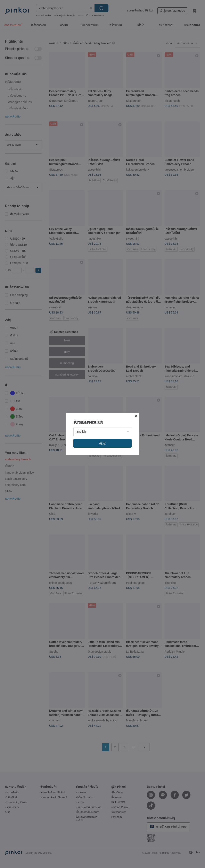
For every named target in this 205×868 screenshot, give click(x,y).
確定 (102, 443)
